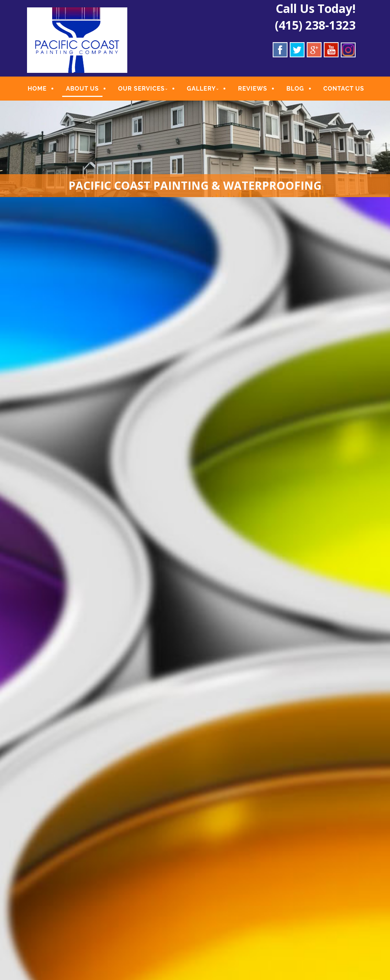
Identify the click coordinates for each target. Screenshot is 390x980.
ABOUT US (82, 89)
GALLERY (201, 89)
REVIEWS (253, 89)
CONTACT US (343, 89)
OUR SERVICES (141, 89)
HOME (37, 89)
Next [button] (381, 589)
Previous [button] (9, 589)
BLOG (295, 89)
